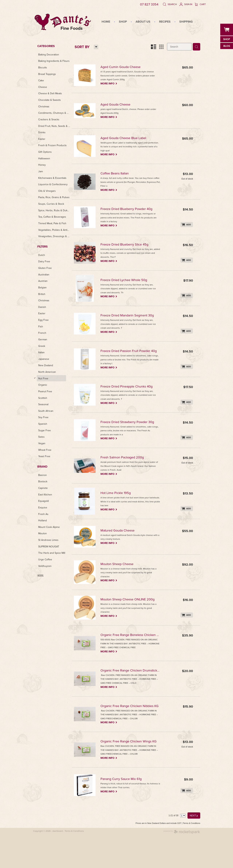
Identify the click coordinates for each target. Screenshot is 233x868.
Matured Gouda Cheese (120, 531)
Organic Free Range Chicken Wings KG (131, 742)
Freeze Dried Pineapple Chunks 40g (129, 387)
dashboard (58, 831)
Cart (200, 4)
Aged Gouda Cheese (118, 105)
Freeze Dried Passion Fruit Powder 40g (132, 351)
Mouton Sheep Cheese (120, 564)
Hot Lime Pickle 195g (119, 493)
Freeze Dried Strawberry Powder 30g (130, 422)
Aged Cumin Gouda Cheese (123, 67)
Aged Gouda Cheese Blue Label (126, 138)
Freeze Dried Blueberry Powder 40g (129, 209)
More (41, 575)
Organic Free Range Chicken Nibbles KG (132, 706)
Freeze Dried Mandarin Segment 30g (130, 316)
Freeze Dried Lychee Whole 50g (127, 280)
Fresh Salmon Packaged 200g (125, 458)
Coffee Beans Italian (118, 174)
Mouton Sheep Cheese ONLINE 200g (130, 600)
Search (170, 4)
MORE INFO (112, 83)
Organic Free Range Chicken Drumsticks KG (133, 671)
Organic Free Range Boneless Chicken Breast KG (133, 635)
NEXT (194, 815)
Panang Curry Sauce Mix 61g (124, 779)
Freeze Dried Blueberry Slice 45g (127, 245)
